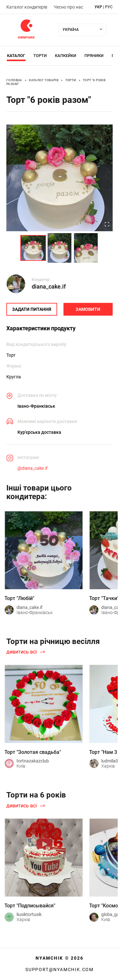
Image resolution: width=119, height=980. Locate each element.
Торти (40, 56)
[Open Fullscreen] (107, 225)
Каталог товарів (44, 80)
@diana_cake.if (33, 468)
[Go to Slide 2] (60, 248)
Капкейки (66, 56)
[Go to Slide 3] (86, 248)
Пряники (94, 56)
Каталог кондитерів (27, 7)
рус (109, 7)
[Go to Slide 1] (33, 248)
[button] (60, 178)
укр (98, 7)
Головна (14, 80)
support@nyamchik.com (60, 969)
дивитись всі (22, 652)
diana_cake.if (49, 286)
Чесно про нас (68, 7)
